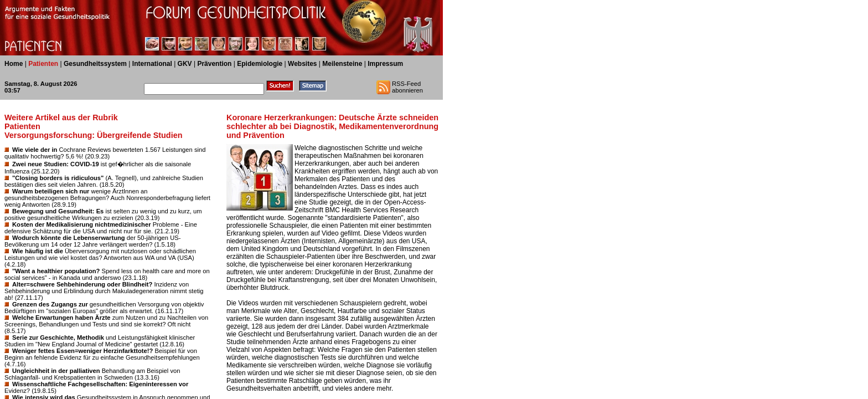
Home (14, 64)
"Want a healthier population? (56, 271)
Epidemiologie (260, 64)
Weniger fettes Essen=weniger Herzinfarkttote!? (82, 351)
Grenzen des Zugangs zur (50, 304)
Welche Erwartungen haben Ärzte (61, 318)
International (152, 64)
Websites (302, 64)
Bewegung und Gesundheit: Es (58, 211)
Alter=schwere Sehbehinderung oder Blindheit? (82, 284)
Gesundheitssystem (95, 64)
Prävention (214, 64)
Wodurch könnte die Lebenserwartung (69, 238)
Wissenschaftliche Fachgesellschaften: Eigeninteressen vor (100, 384)
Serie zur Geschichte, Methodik (58, 337)
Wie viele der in (35, 150)
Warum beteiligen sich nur (51, 191)
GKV (185, 64)
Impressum (385, 64)
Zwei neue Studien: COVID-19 (56, 164)
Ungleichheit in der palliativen (56, 371)
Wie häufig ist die (38, 251)
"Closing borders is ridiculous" (58, 178)
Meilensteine (342, 64)
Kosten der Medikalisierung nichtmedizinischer (82, 224)
